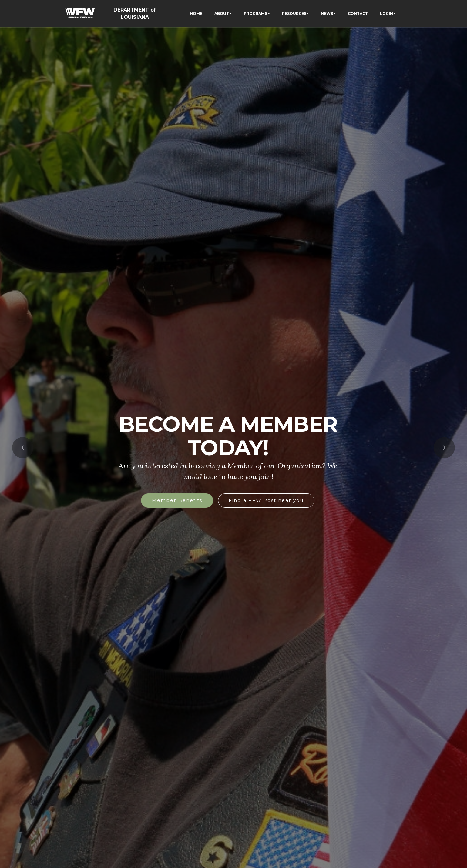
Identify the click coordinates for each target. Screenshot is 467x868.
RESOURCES (294, 13)
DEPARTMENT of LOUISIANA (135, 13)
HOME (196, 13)
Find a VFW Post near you (266, 500)
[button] (23, 448)
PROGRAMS (255, 13)
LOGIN (386, 13)
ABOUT (222, 13)
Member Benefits (177, 500)
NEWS (327, 13)
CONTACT (358, 13)
